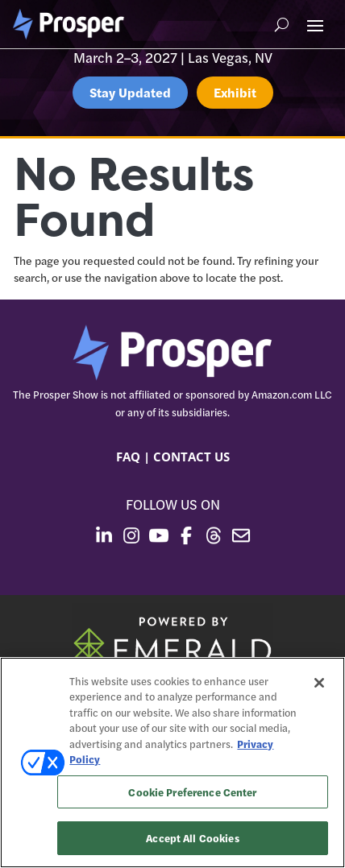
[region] (172, 763)
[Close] (319, 683)
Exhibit (235, 92)
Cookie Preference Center (192, 792)
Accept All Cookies (192, 838)
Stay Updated (130, 92)
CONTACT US (191, 457)
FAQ (128, 457)
